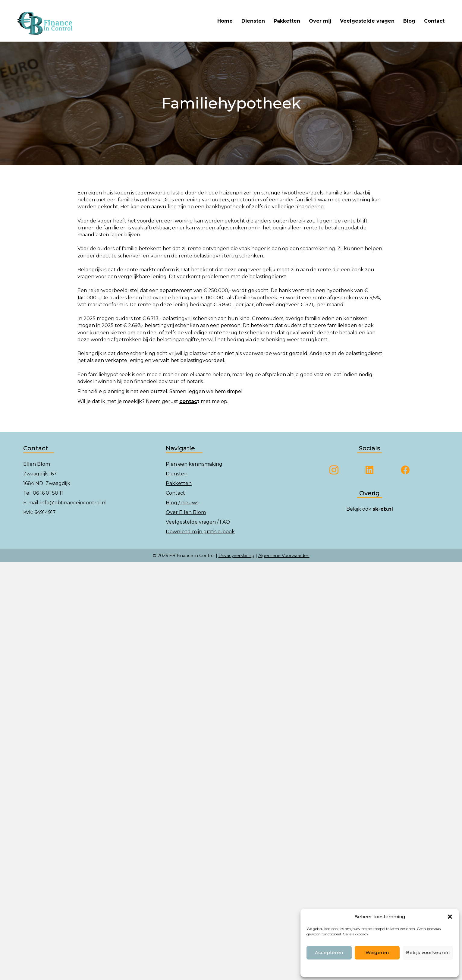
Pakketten (287, 21)
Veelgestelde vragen (367, 21)
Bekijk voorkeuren (428, 952)
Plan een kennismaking (194, 464)
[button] (450, 917)
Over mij (320, 21)
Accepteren (329, 952)
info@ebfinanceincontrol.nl (74, 503)
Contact (434, 21)
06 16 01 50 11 (48, 493)
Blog (409, 21)
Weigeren (377, 952)
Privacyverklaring (236, 556)
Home (225, 21)
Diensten (253, 21)
